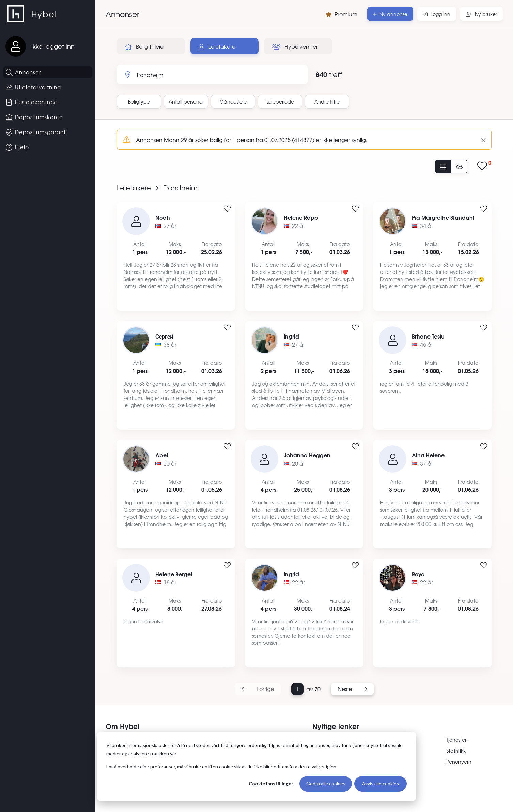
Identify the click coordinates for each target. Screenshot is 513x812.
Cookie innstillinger (271, 784)
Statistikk (456, 751)
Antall (186, 101)
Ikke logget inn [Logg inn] (53, 46)
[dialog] (256, 766)
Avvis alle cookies (380, 784)
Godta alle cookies (326, 784)
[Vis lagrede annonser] (484, 166)
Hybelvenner (295, 46)
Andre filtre (327, 101)
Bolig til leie (144, 46)
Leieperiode (280, 101)
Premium (341, 14)
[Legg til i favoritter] (227, 209)
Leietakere (217, 46)
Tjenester (456, 740)
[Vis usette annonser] (459, 167)
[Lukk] (481, 140)
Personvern (459, 762)
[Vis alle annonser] (443, 167)
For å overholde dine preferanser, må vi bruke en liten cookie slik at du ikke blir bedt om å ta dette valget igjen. (222, 767)
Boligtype (139, 101)
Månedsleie (233, 101)
